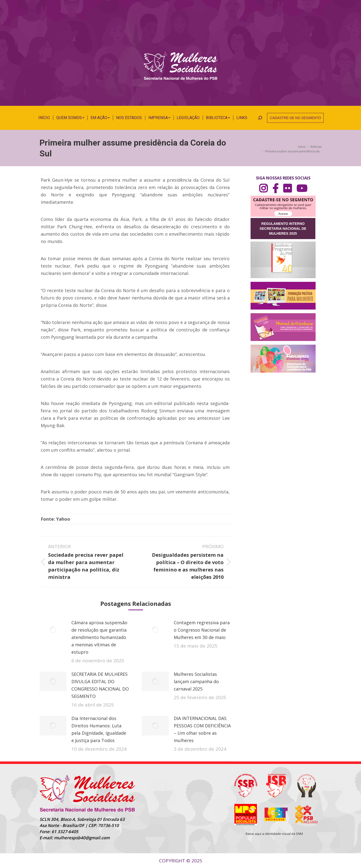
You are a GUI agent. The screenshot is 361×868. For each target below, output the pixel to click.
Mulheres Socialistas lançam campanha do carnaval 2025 (196, 681)
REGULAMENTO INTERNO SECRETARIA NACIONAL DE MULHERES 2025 (283, 229)
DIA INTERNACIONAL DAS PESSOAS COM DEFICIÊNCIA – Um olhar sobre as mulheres (202, 729)
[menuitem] (44, 118)
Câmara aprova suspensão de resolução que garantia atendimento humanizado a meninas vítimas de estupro (99, 637)
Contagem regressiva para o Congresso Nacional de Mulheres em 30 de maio (202, 630)
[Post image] (53, 630)
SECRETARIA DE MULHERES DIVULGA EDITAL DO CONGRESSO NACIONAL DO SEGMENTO (100, 685)
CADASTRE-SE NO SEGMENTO (295, 118)
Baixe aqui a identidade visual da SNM (274, 834)
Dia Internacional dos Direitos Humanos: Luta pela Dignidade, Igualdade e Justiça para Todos (99, 729)
